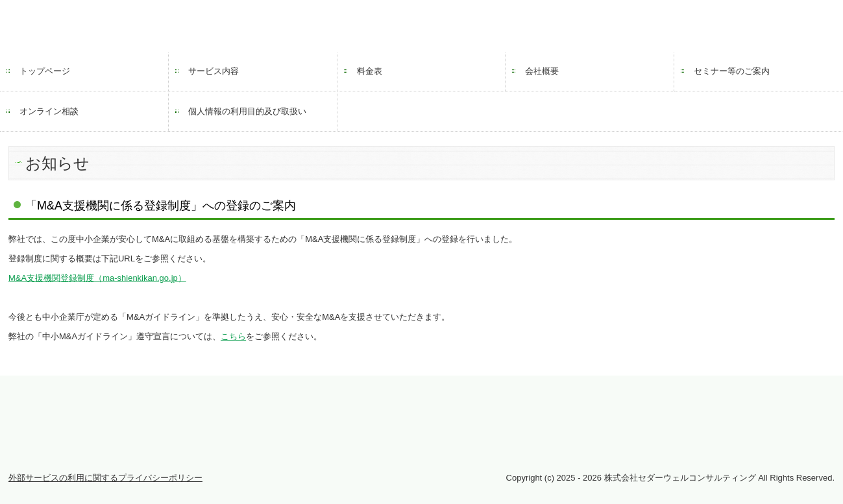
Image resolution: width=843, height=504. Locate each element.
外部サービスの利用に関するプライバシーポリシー (105, 478)
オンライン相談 (49, 111)
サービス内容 (214, 71)
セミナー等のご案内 (732, 71)
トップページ (45, 71)
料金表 (370, 71)
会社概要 (542, 71)
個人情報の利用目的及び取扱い (247, 111)
